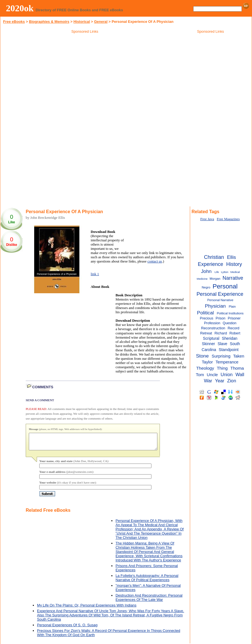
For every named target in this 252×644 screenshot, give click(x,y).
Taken (239, 356)
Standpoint (229, 350)
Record (233, 328)
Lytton (225, 272)
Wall (240, 374)
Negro (206, 287)
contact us (155, 261)
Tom (200, 375)
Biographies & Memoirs (49, 22)
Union (227, 374)
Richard (221, 333)
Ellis (231, 257)
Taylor (207, 362)
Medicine (202, 279)
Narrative (233, 278)
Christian (214, 257)
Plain (232, 306)
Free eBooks (14, 22)
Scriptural (211, 338)
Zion (232, 381)
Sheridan (230, 338)
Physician (215, 306)
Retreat (206, 333)
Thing (222, 368)
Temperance (227, 362)
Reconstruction (213, 328)
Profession (212, 323)
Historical (82, 22)
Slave (222, 344)
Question (230, 323)
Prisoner (234, 318)
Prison (220, 318)
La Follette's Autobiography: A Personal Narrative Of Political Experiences (147, 581)
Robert (235, 333)
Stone (202, 356)
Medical (235, 272)
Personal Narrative (220, 300)
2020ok (20, 8)
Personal (225, 286)
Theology (205, 368)
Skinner (209, 344)
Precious (207, 318)
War (208, 381)
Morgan (215, 279)
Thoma (237, 368)
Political (205, 313)
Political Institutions (230, 313)
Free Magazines (228, 219)
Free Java (207, 219)
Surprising (221, 356)
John (206, 271)
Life (217, 272)
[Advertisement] (85, 76)
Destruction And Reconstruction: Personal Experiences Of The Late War (149, 601)
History (234, 264)
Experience (210, 264)
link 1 (95, 274)
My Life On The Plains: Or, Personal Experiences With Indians (87, 609)
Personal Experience (220, 294)
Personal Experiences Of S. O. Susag (67, 628)
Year (220, 381)
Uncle (212, 375)
